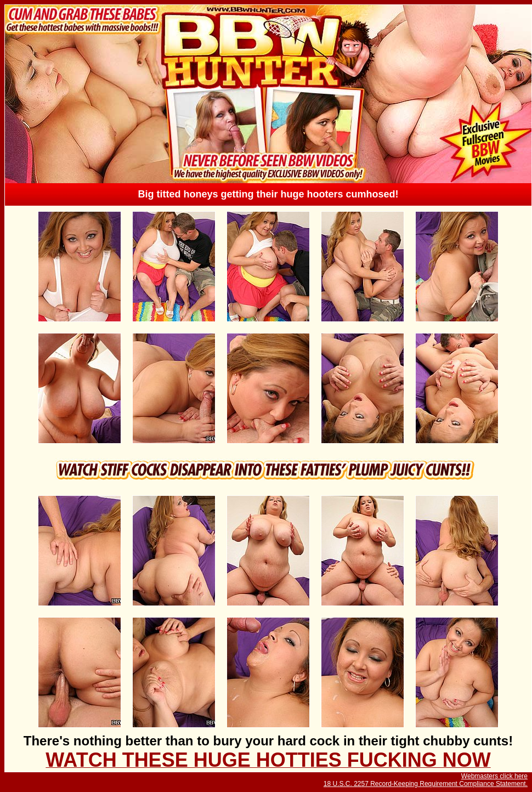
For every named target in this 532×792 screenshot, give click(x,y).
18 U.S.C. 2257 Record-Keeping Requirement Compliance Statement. (426, 784)
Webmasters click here (494, 776)
